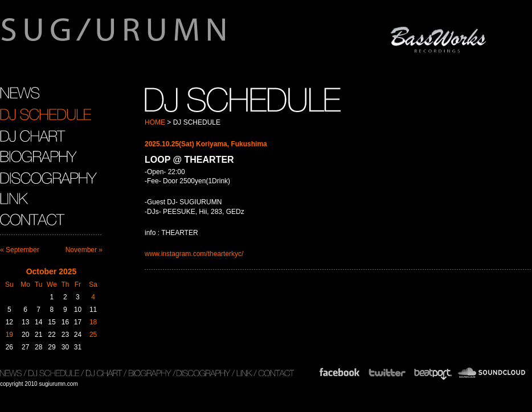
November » (84, 250)
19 (9, 335)
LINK (14, 199)
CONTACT (34, 220)
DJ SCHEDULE (46, 114)
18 (93, 322)
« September (20, 250)
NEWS (20, 93)
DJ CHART (33, 135)
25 (93, 335)
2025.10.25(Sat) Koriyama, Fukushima (206, 144)
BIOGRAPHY (38, 156)
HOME (155, 122)
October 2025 (52, 271)
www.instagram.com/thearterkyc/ (194, 254)
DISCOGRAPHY (48, 178)
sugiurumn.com (167, 36)
